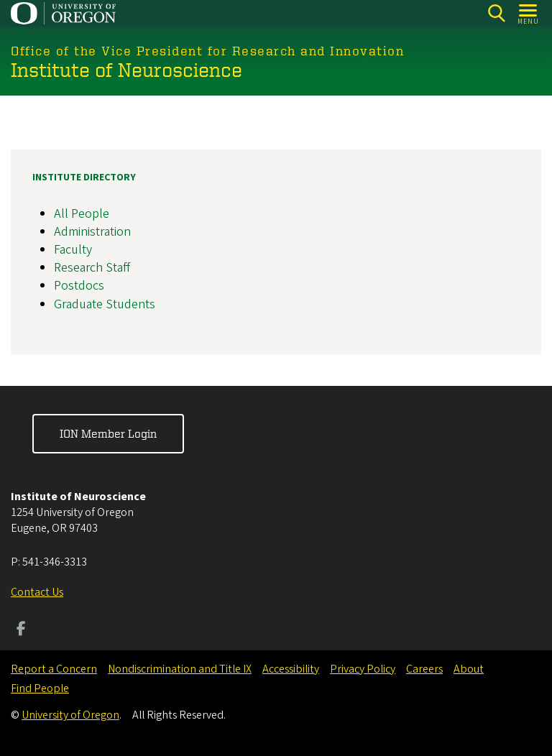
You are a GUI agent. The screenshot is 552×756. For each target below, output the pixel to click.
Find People (40, 688)
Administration (92, 231)
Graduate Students (105, 304)
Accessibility (291, 669)
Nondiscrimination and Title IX (180, 669)
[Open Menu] (529, 13)
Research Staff (92, 268)
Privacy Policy (363, 669)
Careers (424, 669)
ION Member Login (108, 433)
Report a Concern (54, 669)
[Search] (496, 13)
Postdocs (79, 286)
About (469, 669)
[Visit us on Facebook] (21, 630)
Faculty (73, 250)
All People (82, 213)
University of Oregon (70, 715)
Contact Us (37, 592)
